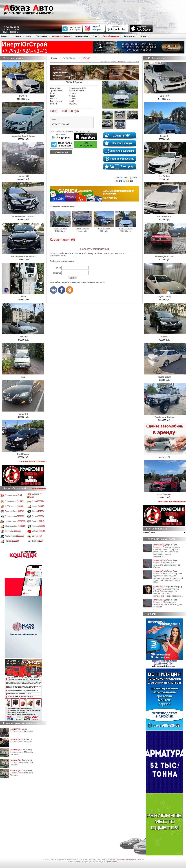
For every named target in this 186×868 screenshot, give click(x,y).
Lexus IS (28, 742)
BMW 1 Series (60, 220)
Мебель (39, 531)
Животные (13, 531)
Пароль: (57, 273)
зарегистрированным (113, 253)
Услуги (38, 506)
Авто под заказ (14, 495)
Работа (38, 526)
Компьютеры (14, 536)
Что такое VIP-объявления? (33, 462)
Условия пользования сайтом (130, 859)
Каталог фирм (81, 36)
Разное (12, 541)
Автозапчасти (14, 501)
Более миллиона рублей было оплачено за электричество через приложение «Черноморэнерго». (168, 592)
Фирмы (37, 541)
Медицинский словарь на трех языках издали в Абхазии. (167, 604)
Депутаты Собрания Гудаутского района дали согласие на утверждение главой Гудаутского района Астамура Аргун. (168, 578)
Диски (38, 516)
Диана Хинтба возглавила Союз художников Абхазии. (166, 565)
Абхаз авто (75, 862)
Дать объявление (111, 36)
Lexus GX (29, 731)
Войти (143, 36)
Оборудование (15, 526)
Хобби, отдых (14, 506)
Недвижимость (15, 521)
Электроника (14, 516)
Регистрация (130, 36)
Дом (37, 536)
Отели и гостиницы (61, 36)
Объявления (41, 36)
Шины (38, 511)
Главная (5, 36)
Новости (17, 36)
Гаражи (38, 521)
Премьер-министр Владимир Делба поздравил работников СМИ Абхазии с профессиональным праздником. (166, 552)
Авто (28, 36)
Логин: (58, 268)
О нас (95, 36)
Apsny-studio (112, 862)
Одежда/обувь (14, 511)
